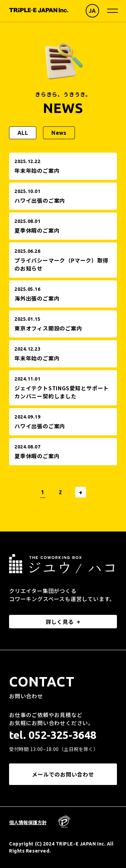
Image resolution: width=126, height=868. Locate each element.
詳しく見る (60, 622)
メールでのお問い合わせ (63, 774)
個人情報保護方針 (28, 822)
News (59, 133)
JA (92, 11)
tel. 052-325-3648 (53, 735)
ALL (23, 133)
